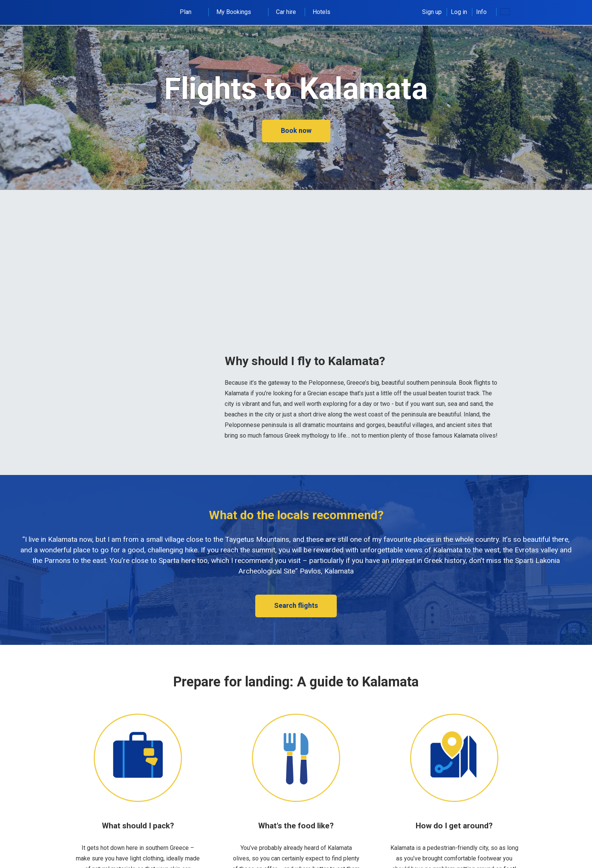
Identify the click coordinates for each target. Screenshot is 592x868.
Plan (190, 12)
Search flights (296, 605)
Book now (296, 130)
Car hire (286, 12)
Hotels (321, 12)
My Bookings (238, 12)
